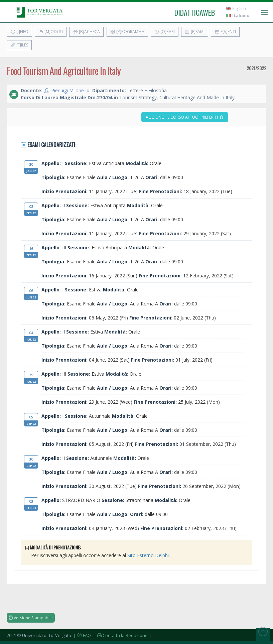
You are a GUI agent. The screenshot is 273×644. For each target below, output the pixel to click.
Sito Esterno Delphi (148, 555)
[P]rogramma (127, 32)
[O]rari (165, 32)
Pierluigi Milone (67, 90)
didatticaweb (195, 12)
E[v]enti (225, 32)
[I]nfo (19, 32)
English (236, 9)
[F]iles (19, 45)
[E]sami (195, 32)
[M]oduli (51, 32)
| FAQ (82, 635)
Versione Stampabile (31, 618)
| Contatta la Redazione (120, 635)
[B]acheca (86, 32)
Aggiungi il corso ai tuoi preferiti (185, 117)
